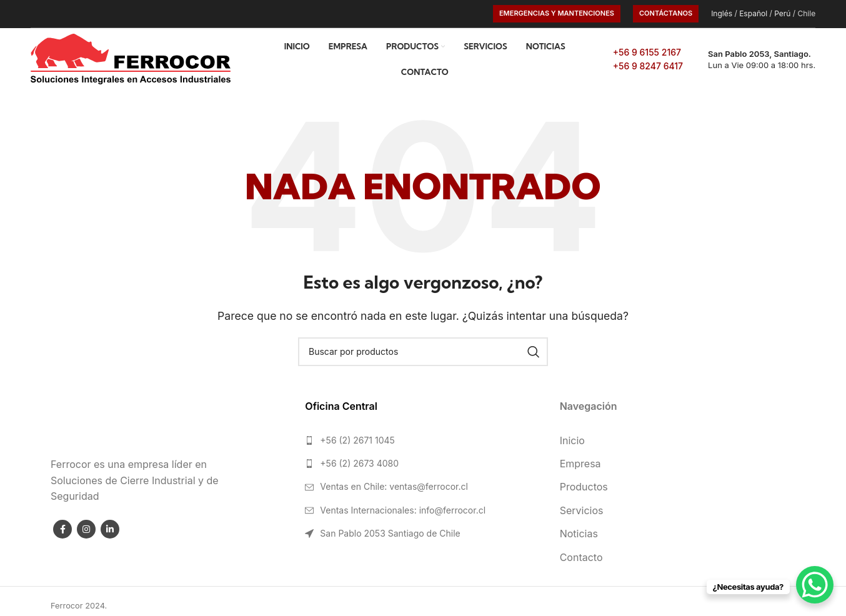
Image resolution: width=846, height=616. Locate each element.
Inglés (722, 13)
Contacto (581, 557)
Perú (782, 13)
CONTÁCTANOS (666, 13)
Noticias (579, 534)
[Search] (423, 352)
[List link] (423, 440)
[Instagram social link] (86, 529)
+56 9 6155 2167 (647, 52)
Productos (584, 487)
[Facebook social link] (62, 529)
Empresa (580, 464)
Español (753, 13)
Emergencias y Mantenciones (557, 13)
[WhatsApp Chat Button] (815, 585)
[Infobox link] (755, 60)
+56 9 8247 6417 (648, 66)
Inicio (572, 440)
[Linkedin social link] (110, 529)
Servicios (582, 510)
